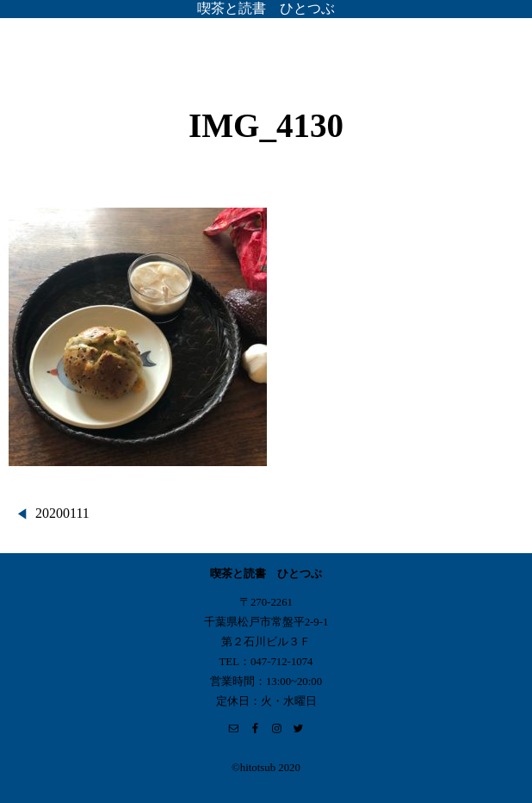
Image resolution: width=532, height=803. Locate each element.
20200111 (62, 513)
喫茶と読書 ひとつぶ (266, 8)
